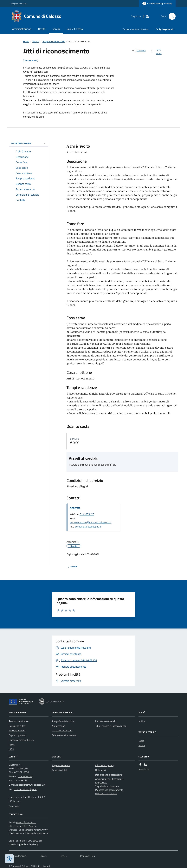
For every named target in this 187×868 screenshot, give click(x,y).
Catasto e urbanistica (62, 731)
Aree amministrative (19, 721)
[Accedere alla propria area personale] (157, 4)
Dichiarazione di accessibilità (109, 775)
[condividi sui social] (139, 51)
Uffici (11, 749)
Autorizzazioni (59, 726)
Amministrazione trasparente (109, 779)
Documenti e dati (17, 726)
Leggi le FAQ (101, 783)
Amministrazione (22, 29)
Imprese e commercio (106, 721)
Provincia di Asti (60, 770)
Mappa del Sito (87, 856)
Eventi (142, 745)
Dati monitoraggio (17, 856)
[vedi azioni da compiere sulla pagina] (157, 52)
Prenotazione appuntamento (109, 790)
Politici (12, 745)
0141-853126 (25, 776)
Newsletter (144, 769)
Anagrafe (75, 508)
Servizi (56, 29)
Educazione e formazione (64, 735)
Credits (63, 856)
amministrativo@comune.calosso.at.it (91, 522)
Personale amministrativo (21, 740)
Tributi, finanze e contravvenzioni (111, 726)
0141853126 (87, 514)
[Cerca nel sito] (171, 16)
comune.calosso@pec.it (88, 527)
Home (26, 41)
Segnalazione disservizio (107, 786)
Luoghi (142, 741)
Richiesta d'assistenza (106, 793)
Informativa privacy (105, 765)
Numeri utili (14, 806)
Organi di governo (17, 735)
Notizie (142, 721)
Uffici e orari (14, 801)
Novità (42, 29)
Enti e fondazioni (17, 731)
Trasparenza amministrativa (136, 29)
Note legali (101, 770)
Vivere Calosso (75, 29)
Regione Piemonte (19, 3)
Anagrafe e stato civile (54, 41)
